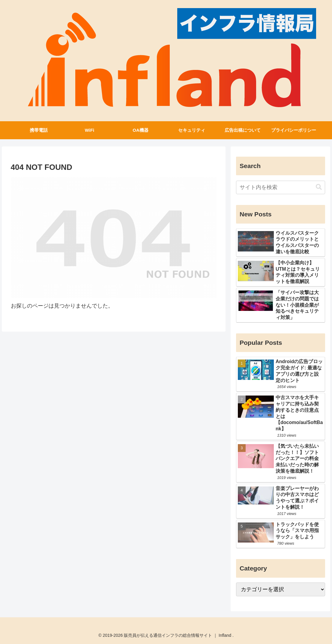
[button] (319, 187)
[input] (281, 187)
